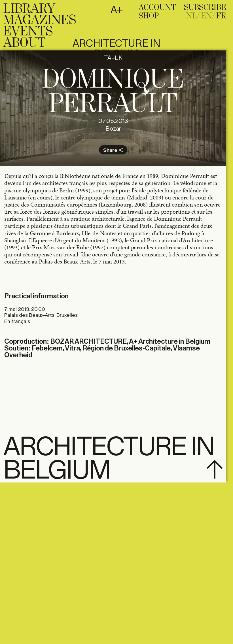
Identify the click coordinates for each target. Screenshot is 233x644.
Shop (149, 16)
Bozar (113, 129)
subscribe (205, 8)
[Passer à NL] (193, 16)
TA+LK (113, 58)
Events (28, 32)
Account (157, 8)
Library (29, 9)
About (25, 43)
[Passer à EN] (208, 16)
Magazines (40, 20)
